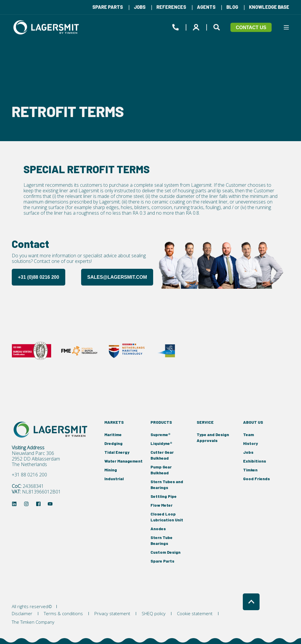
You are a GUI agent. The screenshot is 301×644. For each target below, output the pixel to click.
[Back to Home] (47, 27)
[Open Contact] (175, 26)
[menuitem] (108, 7)
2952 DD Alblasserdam (36, 459)
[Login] (197, 26)
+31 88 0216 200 (29, 475)
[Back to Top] (251, 602)
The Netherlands (29, 464)
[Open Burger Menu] (286, 27)
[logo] (51, 430)
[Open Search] (218, 26)
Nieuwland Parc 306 (33, 453)
